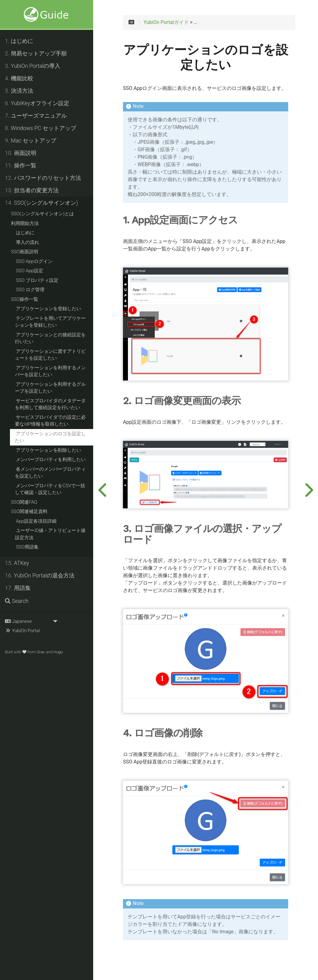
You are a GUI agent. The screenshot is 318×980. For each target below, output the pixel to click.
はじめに (19, 41)
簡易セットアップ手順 (36, 54)
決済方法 (19, 91)
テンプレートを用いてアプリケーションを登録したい (50, 322)
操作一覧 (21, 166)
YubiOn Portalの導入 (33, 66)
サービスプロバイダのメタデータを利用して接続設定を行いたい (50, 404)
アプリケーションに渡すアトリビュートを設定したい (50, 355)
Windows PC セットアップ (41, 128)
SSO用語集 (27, 547)
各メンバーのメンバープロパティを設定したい (50, 473)
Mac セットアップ (31, 141)
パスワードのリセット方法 (43, 178)
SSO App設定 (30, 271)
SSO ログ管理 (30, 290)
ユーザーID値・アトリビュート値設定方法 (50, 534)
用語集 (18, 588)
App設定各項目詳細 (36, 521)
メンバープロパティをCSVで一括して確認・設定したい (50, 489)
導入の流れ (27, 242)
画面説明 (21, 153)
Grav (41, 652)
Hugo (58, 652)
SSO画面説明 (25, 252)
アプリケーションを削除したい (48, 450)
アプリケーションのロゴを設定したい (50, 437)
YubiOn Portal (22, 631)
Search (17, 601)
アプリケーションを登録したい (48, 309)
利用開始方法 (25, 223)
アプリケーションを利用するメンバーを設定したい (50, 371)
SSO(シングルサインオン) (41, 203)
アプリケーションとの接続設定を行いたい (50, 338)
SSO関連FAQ (24, 502)
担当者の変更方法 (32, 190)
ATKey (17, 563)
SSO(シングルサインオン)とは (42, 214)
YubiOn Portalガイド (166, 22)
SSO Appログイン (34, 261)
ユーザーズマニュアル (36, 116)
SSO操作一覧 (25, 299)
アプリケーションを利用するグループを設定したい (50, 388)
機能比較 (19, 78)
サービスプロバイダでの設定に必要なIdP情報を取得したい (50, 421)
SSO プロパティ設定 (37, 280)
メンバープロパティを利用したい (51, 460)
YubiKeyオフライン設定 (37, 103)
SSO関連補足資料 (29, 511)
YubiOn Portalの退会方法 (40, 576)
